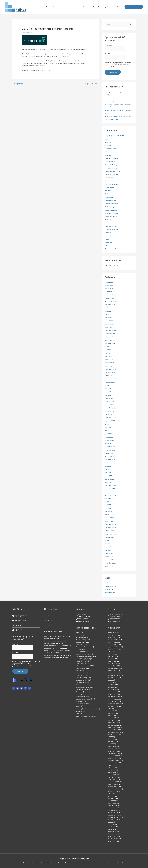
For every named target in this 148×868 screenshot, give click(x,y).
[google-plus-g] (22, 688)
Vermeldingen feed (111, 586)
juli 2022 (108, 424)
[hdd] (18, 630)
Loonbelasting (110, 197)
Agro (106, 139)
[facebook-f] (14, 688)
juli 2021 (108, 463)
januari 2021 (109, 482)
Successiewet (109, 236)
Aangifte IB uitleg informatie (114, 136)
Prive (106, 223)
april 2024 (108, 356)
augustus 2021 (110, 460)
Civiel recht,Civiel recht (112, 158)
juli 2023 (108, 385)
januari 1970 (109, 566)
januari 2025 (109, 327)
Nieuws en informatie (61, 7)
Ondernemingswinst (111, 207)
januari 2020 (109, 521)
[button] (134, 7)
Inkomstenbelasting (111, 184)
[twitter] (18, 688)
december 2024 (110, 330)
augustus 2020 (110, 498)
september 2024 (110, 340)
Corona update (110, 162)
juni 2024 (108, 350)
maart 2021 (109, 476)
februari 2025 (109, 324)
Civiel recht (108, 155)
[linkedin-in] (30, 688)
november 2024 (110, 334)
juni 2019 (108, 544)
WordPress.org (110, 593)
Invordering (108, 191)
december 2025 (110, 292)
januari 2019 (109, 560)
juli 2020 (108, 502)
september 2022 (110, 418)
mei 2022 (108, 431)
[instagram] (26, 688)
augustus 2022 (110, 421)
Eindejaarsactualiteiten (112, 171)
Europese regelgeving (112, 174)
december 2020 (110, 486)
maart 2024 (109, 360)
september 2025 (110, 301)
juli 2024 (108, 347)
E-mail (107, 54)
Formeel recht (109, 178)
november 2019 (110, 528)
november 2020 (110, 489)
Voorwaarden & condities (116, 863)
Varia (106, 246)
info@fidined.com (84, 621)
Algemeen (108, 142)
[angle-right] (47, 616)
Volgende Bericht (92, 84)
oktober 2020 (109, 492)
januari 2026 (109, 289)
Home (48, 7)
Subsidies (108, 233)
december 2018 (110, 563)
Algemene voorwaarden (72, 863)
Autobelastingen (110, 149)
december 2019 (110, 524)
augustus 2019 (110, 537)
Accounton (34, 49)
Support (86, 7)
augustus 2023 (110, 382)
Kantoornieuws (28, 33)
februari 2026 (109, 285)
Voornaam (108, 45)
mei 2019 (108, 547)
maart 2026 (109, 282)
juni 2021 (108, 466)
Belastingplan (109, 152)
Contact (96, 7)
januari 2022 (109, 444)
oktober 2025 (109, 298)
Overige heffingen (111, 217)
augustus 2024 (110, 343)
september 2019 (110, 534)
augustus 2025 (110, 305)
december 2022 (110, 408)
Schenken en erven (111, 226)
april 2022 (108, 434)
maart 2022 (109, 437)
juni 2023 (108, 389)
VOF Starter (114, 265)
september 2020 (110, 495)
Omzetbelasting (110, 200)
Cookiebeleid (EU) (47, 863)
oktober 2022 (109, 414)
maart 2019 (109, 553)
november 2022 (110, 411)
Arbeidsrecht (109, 145)
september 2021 (110, 457)
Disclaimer (59, 863)
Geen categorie (110, 181)
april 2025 (108, 318)
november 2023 (110, 373)
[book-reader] (20, 621)
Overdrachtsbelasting (112, 213)
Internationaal (109, 187)
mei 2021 (108, 469)
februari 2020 (109, 518)
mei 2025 (108, 314)
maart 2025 (109, 321)
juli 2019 (108, 541)
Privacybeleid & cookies (31, 863)
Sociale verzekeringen (112, 229)
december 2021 (110, 447)
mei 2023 (108, 392)
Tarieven (75, 7)
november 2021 (110, 450)
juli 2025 (108, 308)
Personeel (108, 220)
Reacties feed (109, 589)
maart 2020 (109, 515)
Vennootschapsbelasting (113, 249)
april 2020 (108, 511)
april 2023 (108, 395)
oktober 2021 (109, 453)
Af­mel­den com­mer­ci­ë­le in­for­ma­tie (94, 863)
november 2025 (110, 295)
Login (107, 583)
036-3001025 (83, 619)
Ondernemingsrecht (111, 204)
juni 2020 (108, 505)
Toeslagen (108, 242)
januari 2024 (109, 366)
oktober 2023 (109, 376)
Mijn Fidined (108, 7)
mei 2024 (108, 353)
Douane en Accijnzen (112, 168)
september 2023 (110, 379)
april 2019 (108, 550)
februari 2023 (109, 402)
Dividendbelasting (111, 165)
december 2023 (110, 369)
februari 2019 (109, 557)
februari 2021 (109, 479)
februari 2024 (109, 363)
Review (119, 7)
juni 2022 (108, 427)
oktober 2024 (109, 337)
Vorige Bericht (18, 84)
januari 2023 (109, 405)
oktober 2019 (109, 531)
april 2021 (108, 473)
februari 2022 (109, 440)
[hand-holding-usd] (17, 625)
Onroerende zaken (111, 210)
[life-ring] (20, 616)
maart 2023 (109, 398)
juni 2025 (108, 311)
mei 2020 (108, 508)
